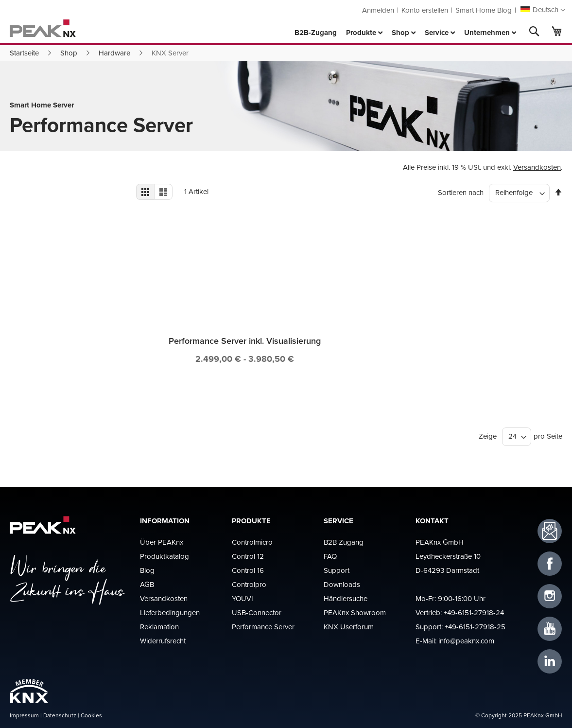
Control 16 (248, 570)
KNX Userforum (349, 627)
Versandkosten (537, 167)
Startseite (24, 53)
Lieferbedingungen (170, 613)
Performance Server (263, 627)
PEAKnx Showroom (355, 613)
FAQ (330, 556)
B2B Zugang (344, 542)
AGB (147, 584)
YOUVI (243, 598)
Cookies (91, 715)
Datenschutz (60, 715)
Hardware (114, 53)
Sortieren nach (461, 192)
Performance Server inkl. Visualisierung (245, 341)
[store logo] (43, 28)
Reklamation (159, 627)
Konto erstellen (425, 10)
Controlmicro (252, 542)
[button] (543, 10)
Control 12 (248, 556)
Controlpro (249, 584)
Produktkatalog (165, 556)
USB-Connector (257, 613)
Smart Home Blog (484, 10)
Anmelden (378, 10)
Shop (69, 53)
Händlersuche (346, 598)
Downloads (342, 584)
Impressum (24, 715)
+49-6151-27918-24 (474, 613)
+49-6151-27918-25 (475, 627)
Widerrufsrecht (163, 641)
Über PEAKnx (162, 542)
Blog (147, 570)
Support (337, 570)
